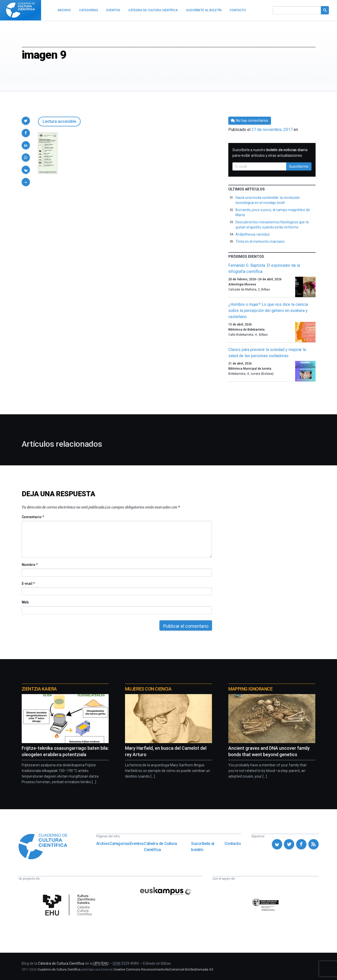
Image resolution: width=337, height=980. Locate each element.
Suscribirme (299, 166)
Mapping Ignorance (250, 689)
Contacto (233, 844)
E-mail (28, 584)
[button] (26, 121)
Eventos (137, 844)
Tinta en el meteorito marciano (260, 241)
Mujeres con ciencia (148, 689)
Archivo (103, 844)
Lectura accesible (59, 121)
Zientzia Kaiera (39, 689)
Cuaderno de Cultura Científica (59, 970)
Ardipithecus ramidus (253, 234)
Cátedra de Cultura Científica (160, 847)
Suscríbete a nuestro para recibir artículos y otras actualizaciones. (270, 153)
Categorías (120, 844)
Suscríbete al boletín (203, 847)
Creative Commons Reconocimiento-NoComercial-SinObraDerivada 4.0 (163, 970)
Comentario (33, 517)
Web (25, 602)
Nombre (30, 565)
